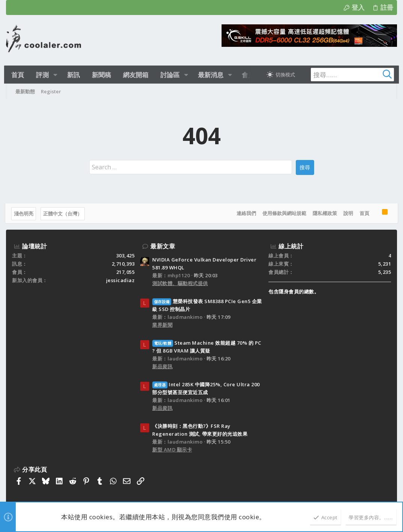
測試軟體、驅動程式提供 (180, 283)
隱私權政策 (324, 213)
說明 (347, 213)
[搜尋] (344, 75)
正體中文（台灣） (64, 214)
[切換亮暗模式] (277, 75)
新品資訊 (162, 366)
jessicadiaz (121, 280)
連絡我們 (245, 213)
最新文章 (163, 246)
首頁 (363, 213)
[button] (56, 75)
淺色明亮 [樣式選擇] (25, 214)
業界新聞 (162, 325)
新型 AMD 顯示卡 (172, 450)
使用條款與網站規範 (283, 213)
